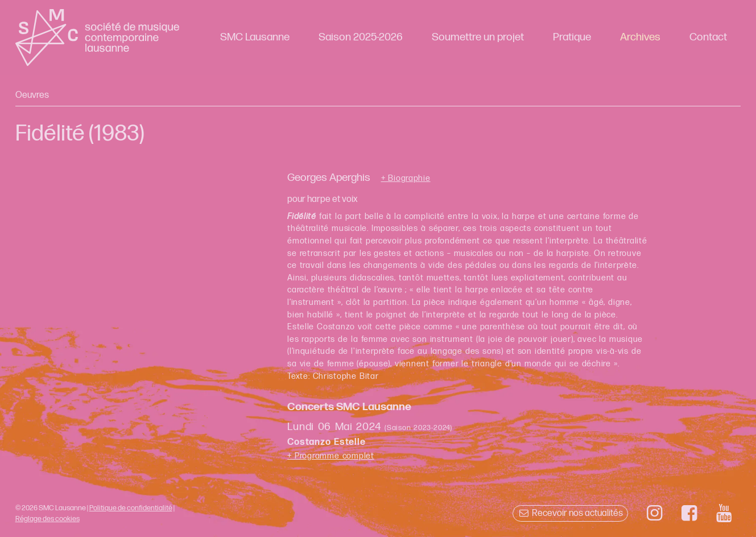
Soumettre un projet (478, 37)
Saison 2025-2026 (361, 37)
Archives (640, 37)
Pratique (572, 37)
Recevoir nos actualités (570, 513)
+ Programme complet (331, 456)
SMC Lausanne (255, 37)
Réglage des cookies (47, 519)
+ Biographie (406, 179)
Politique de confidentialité (131, 508)
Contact (708, 37)
